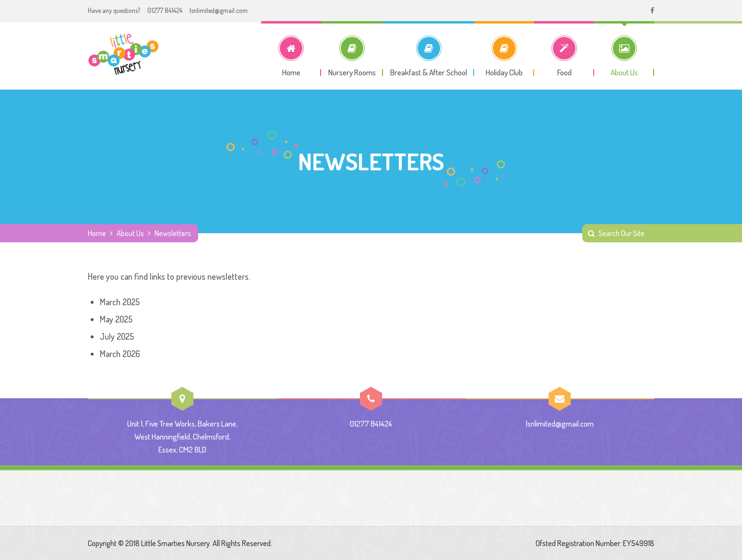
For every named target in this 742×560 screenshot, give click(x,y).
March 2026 (120, 354)
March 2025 (120, 302)
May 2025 (116, 319)
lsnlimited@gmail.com (219, 10)
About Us (130, 233)
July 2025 (117, 336)
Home (97, 233)
